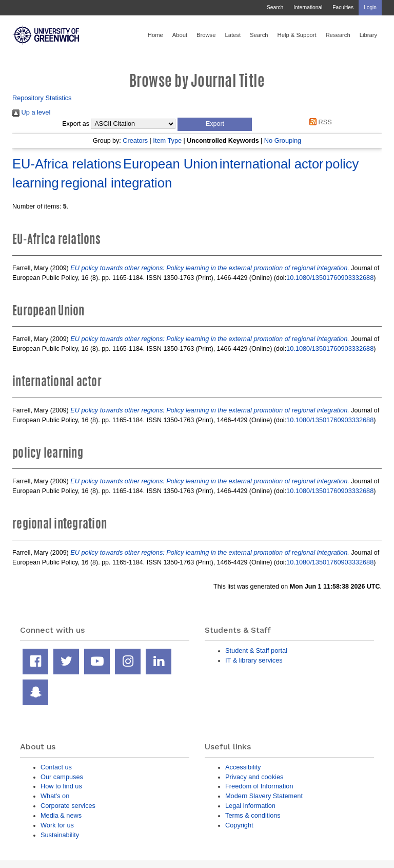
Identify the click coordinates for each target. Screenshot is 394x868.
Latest (233, 35)
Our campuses (62, 777)
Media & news (61, 815)
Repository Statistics (42, 98)
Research (338, 35)
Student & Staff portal (256, 650)
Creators (135, 140)
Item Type (167, 140)
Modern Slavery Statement (264, 796)
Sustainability (60, 835)
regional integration (116, 183)
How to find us (61, 786)
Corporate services (68, 806)
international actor (272, 164)
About (180, 35)
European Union (170, 164)
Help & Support (297, 35)
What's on (55, 796)
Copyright (239, 825)
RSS (319, 122)
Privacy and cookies (254, 777)
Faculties (343, 7)
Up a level (31, 112)
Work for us (57, 825)
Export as (76, 124)
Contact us (56, 767)
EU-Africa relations (67, 164)
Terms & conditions (253, 815)
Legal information (250, 806)
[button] (215, 124)
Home (155, 35)
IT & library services (254, 660)
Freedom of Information (259, 786)
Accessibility (243, 767)
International (308, 7)
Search (275, 7)
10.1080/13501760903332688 (330, 278)
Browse (206, 35)
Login (370, 7)
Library (368, 35)
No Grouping (283, 140)
